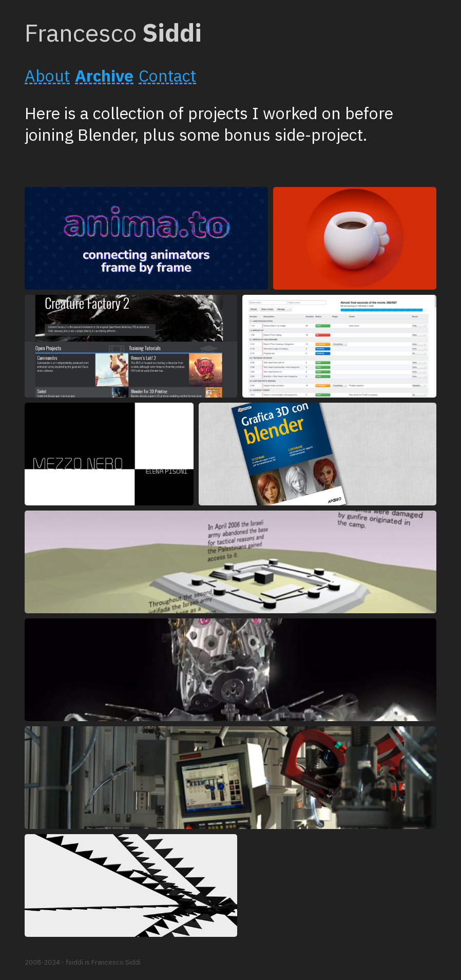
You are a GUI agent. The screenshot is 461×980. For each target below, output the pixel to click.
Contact (167, 76)
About (47, 76)
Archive (104, 76)
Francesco (113, 32)
